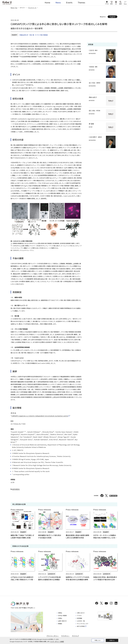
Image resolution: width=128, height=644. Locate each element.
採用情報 (82, 620)
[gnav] (125, 3)
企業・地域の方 (63, 623)
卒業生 (61, 620)
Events (69, 3)
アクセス (81, 617)
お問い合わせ (83, 614)
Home (48, 3)
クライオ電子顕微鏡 (42, 35)
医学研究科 (16, 489)
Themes (81, 3)
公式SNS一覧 (83, 623)
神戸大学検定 (83, 629)
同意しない (98, 640)
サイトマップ (76, 636)
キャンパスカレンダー (85, 626)
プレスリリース (32, 8)
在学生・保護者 (63, 617)
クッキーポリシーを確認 (57, 642)
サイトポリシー (65, 636)
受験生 (61, 614)
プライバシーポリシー (53, 636)
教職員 (61, 626)
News (58, 3)
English (112, 17)
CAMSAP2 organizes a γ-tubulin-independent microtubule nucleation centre (40, 416)
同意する (112, 640)
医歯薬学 (14, 35)
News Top (14, 8)
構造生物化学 (24, 35)
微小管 (32, 35)
